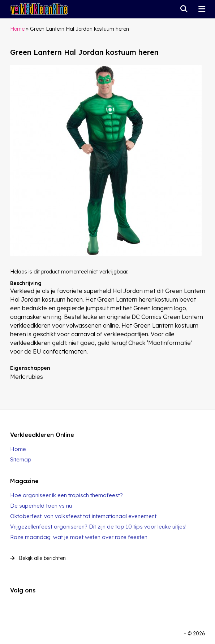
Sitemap (21, 459)
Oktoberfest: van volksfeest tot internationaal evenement (83, 516)
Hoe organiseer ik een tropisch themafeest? (66, 495)
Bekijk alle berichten (38, 558)
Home (17, 29)
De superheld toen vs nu (41, 506)
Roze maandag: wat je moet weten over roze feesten (79, 537)
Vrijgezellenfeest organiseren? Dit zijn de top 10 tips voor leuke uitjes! (98, 527)
